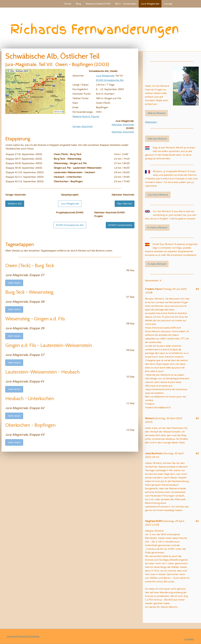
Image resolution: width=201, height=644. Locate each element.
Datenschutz (25, 636)
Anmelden (189, 639)
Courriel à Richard (158, 195)
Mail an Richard (156, 113)
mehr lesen (14, 283)
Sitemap (36, 636)
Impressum (12, 636)
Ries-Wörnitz (125, 204)
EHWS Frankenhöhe (120, 225)
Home (68, 4)
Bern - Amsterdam (126, 4)
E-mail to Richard (157, 228)
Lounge (168, 4)
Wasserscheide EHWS (98, 4)
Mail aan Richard (157, 139)
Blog (78, 4)
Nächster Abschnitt (123, 125)
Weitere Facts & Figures (86, 117)
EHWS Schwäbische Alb (110, 80)
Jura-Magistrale (150, 4)
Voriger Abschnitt (83, 126)
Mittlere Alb (15, 204)
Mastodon (151, 122)
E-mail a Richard (157, 264)
